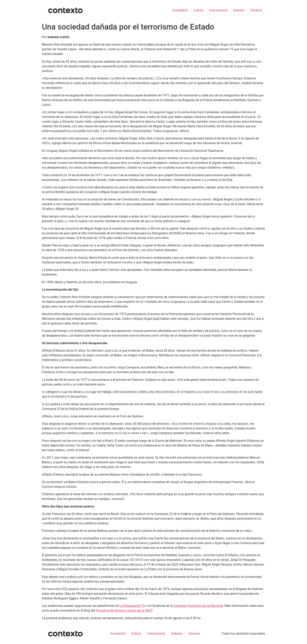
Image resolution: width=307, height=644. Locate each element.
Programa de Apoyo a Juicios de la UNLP (124, 610)
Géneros (256, 10)
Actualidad (180, 10)
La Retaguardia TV (132, 606)
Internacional (218, 10)
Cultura (198, 10)
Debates (239, 10)
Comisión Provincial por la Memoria (198, 606)
